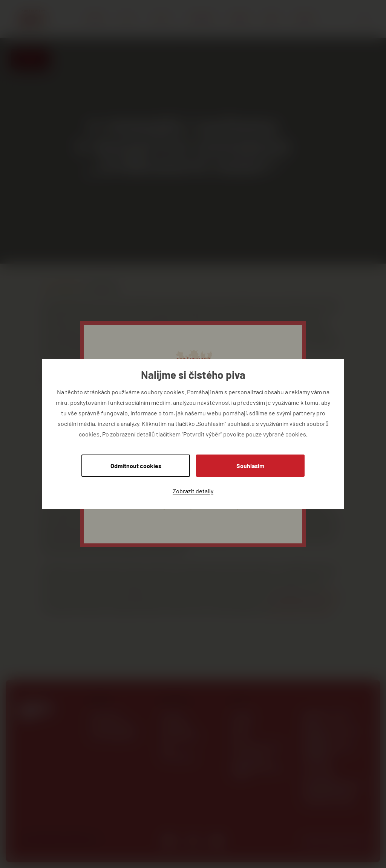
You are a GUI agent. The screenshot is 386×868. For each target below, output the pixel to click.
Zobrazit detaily (193, 491)
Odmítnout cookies (136, 466)
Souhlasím (250, 466)
